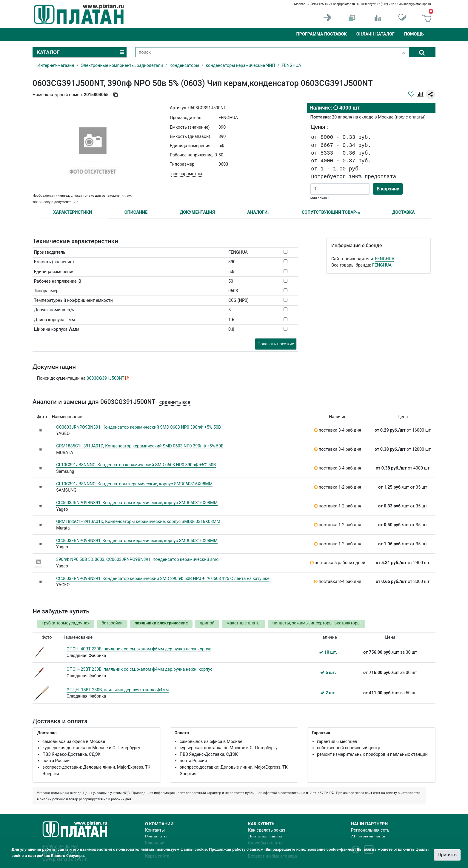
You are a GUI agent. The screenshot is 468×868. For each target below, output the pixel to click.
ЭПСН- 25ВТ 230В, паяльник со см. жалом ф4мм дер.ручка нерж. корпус (139, 669)
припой (207, 623)
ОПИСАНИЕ (136, 212)
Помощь (414, 34)
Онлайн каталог (375, 34)
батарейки (112, 623)
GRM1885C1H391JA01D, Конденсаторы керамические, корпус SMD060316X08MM (138, 522)
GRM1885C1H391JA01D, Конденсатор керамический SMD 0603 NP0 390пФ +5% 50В (140, 446)
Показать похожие (276, 344)
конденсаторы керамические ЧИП (240, 66)
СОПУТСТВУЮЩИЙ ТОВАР (331, 213)
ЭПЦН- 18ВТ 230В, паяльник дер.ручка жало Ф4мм (118, 690)
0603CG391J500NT (106, 378)
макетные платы (244, 623)
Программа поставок (321, 34)
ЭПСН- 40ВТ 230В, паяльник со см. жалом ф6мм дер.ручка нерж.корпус (139, 649)
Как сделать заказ (267, 830)
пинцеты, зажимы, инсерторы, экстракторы (317, 623)
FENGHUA (385, 259)
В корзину (388, 189)
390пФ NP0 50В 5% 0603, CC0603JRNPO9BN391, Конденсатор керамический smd (137, 560)
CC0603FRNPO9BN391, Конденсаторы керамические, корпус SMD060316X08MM (137, 541)
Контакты (155, 830)
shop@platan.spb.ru (417, 4)
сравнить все (175, 402)
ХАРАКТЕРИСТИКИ (73, 212)
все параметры (187, 174)
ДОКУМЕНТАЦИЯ (197, 212)
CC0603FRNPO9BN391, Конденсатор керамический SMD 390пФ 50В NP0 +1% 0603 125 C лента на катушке (163, 579)
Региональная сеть (370, 830)
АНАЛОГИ (258, 213)
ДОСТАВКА (404, 212)
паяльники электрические (161, 623)
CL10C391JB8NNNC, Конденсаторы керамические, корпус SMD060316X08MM (134, 484)
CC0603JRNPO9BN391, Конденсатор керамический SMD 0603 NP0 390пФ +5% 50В (138, 427)
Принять (447, 855)
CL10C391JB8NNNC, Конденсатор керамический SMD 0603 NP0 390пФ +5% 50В (136, 465)
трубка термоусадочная (66, 623)
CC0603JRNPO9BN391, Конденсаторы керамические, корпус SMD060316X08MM (137, 503)
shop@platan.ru (344, 4)
